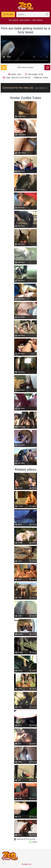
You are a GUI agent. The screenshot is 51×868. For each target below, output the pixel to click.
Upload (8, 15)
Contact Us (26, 864)
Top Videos (13, 20)
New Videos (25, 20)
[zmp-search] (33, 14)
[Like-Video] (4, 67)
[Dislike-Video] (47, 67)
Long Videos (37, 20)
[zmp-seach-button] (47, 14)
